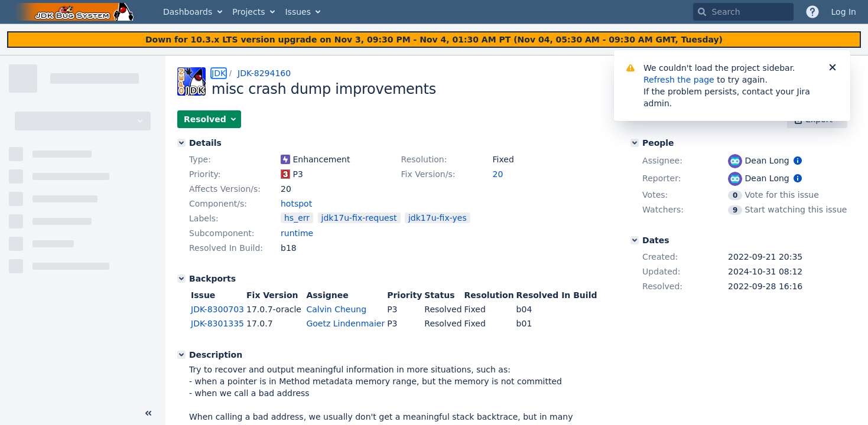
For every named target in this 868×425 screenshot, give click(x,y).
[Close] (833, 68)
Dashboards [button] (188, 12)
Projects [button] (248, 12)
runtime (297, 233)
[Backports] (181, 279)
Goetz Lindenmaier (345, 323)
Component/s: (218, 204)
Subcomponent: (222, 233)
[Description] (181, 355)
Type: (200, 159)
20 (498, 174)
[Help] (812, 12)
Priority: (205, 174)
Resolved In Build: (226, 248)
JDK (219, 73)
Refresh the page (679, 80)
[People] (635, 143)
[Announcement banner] (434, 40)
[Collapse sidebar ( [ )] (148, 413)
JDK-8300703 (217, 309)
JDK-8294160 (264, 73)
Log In (844, 12)
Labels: (204, 218)
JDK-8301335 (217, 323)
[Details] (181, 143)
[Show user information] (798, 161)
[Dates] (635, 240)
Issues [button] (298, 12)
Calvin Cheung (336, 309)
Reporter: (661, 178)
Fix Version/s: (428, 174)
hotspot (296, 204)
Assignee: (662, 161)
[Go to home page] (76, 12)
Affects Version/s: (225, 189)
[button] (209, 119)
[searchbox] (743, 12)
